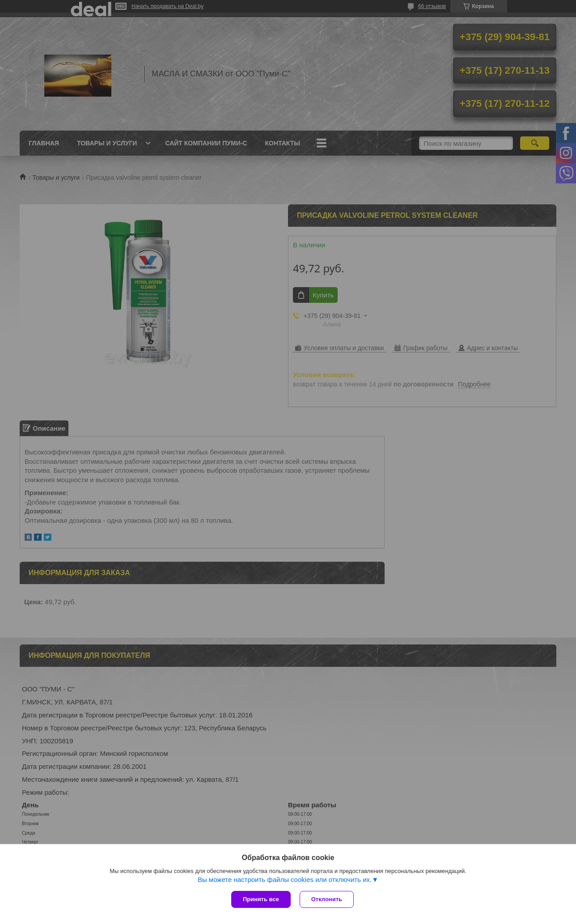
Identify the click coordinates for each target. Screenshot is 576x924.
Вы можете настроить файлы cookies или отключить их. (285, 879)
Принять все (261, 899)
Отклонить (327, 899)
